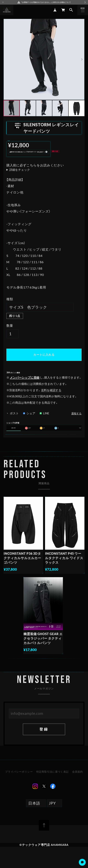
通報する (76, 414)
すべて (14, 428)
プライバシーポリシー (19, 772)
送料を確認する (51, 390)
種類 (10, 299)
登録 (44, 729)
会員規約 (78, 772)
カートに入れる (44, 355)
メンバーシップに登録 (25, 377)
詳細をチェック (20, 170)
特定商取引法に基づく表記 (52, 772)
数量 (10, 326)
